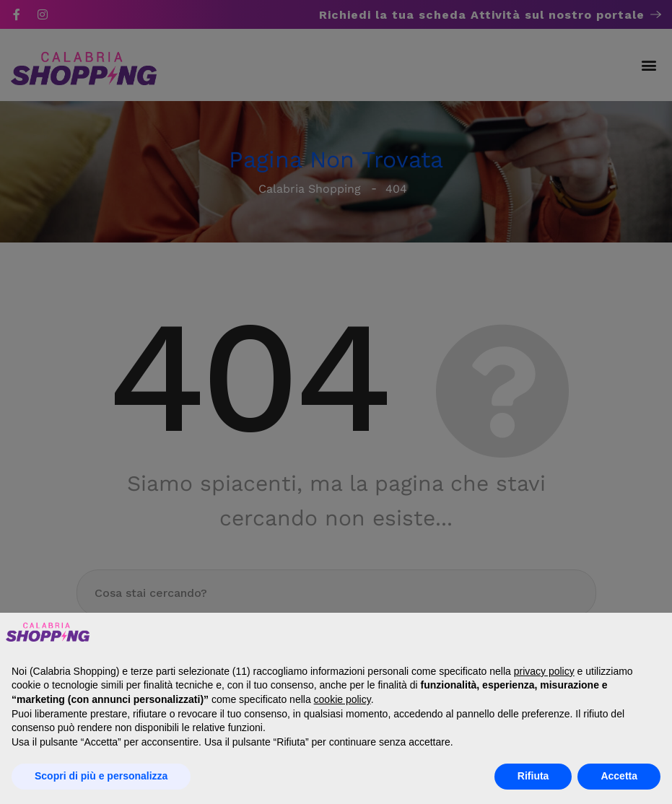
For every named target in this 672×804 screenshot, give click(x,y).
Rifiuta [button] (533, 776)
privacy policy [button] (544, 671)
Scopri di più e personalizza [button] (101, 776)
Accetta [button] (619, 776)
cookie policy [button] (342, 699)
